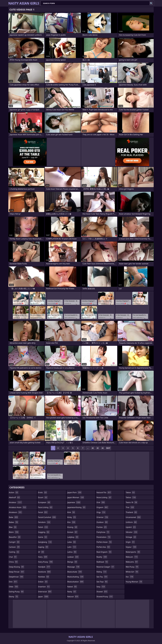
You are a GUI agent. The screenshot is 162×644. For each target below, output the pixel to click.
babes (14, 522)
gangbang (45, 542)
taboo (130, 492)
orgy (101, 512)
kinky (72, 517)
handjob (44, 567)
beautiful (15, 537)
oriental (102, 517)
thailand (131, 512)
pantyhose (103, 532)
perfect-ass (103, 547)
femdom (44, 522)
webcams (132, 562)
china (13, 562)
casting (14, 552)
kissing (72, 527)
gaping (43, 547)
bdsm (14, 532)
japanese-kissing (76, 507)
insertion (44, 587)
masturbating (76, 577)
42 (93, 448)
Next (108, 448)
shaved (102, 592)
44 (103, 448)
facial (43, 512)
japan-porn (74, 492)
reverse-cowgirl (105, 567)
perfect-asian (104, 542)
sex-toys (102, 582)
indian (43, 582)
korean (72, 532)
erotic (43, 492)
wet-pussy (132, 567)
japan (43, 597)
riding (102, 572)
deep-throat (17, 572)
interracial (45, 592)
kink (71, 512)
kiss (71, 522)
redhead (102, 562)
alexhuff (15, 497)
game (43, 537)
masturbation (75, 582)
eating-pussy (16, 592)
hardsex (44, 577)
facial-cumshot (47, 517)
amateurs (16, 512)
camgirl (14, 542)
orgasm (102, 507)
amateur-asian (18, 507)
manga (72, 562)
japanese (74, 502)
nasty (72, 592)
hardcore (45, 572)
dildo (14, 587)
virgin (130, 542)
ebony (14, 597)
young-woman (134, 582)
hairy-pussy (46, 562)
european (44, 502)
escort (43, 497)
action (14, 492)
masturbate (75, 572)
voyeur (131, 547)
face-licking (45, 507)
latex (72, 542)
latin (72, 547)
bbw (13, 527)
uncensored (133, 517)
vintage (131, 537)
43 (98, 448)
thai (130, 507)
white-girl (132, 572)
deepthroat (16, 577)
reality (102, 557)
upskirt (131, 527)
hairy (43, 557)
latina (72, 552)
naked (72, 587)
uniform (131, 522)
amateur (15, 502)
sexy (101, 587)
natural (73, 597)
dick (13, 582)
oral (101, 502)
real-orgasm (104, 552)
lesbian (73, 557)
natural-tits (104, 492)
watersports (133, 552)
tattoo (131, 497)
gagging (44, 532)
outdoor (102, 522)
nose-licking (104, 497)
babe (14, 517)
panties (102, 527)
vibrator (132, 532)
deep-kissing (17, 567)
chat (13, 557)
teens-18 (132, 502)
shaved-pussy (105, 597)
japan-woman (76, 497)
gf (41, 552)
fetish (43, 527)
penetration (104, 537)
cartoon (14, 547)
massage (74, 567)
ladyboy (73, 537)
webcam (132, 557)
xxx (130, 577)
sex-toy (102, 577)
